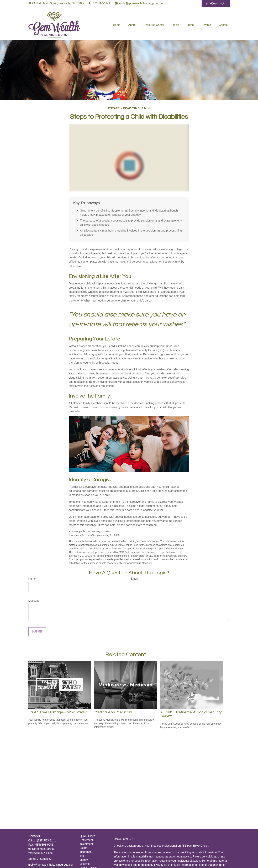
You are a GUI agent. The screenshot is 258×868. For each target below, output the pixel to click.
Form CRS (128, 839)
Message (34, 601)
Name (32, 579)
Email (134, 579)
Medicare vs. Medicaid (113, 712)
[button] (117, 25)
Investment (86, 844)
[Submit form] (37, 632)
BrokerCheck (200, 846)
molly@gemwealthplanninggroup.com (140, 3)
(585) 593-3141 (46, 841)
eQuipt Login (216, 3)
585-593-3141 (99, 3)
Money (84, 860)
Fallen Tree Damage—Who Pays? (58, 712)
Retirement (86, 840)
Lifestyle (85, 864)
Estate (83, 848)
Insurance (86, 852)
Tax (82, 856)
